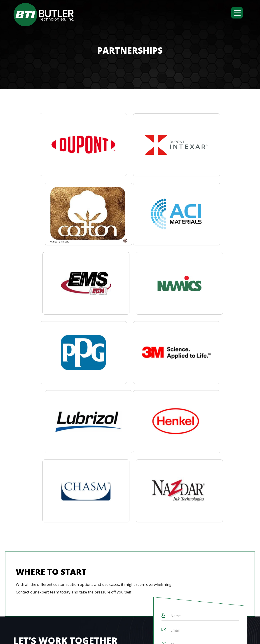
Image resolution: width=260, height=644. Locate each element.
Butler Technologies (100, 634)
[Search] (58, 542)
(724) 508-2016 (27, 610)
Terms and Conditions (143, 634)
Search (109, 542)
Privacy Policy (180, 634)
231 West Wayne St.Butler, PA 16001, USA (104, 613)
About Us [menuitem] (21, 523)
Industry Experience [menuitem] (88, 523)
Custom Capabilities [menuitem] (49, 523)
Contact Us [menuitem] (119, 523)
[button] (237, 13)
